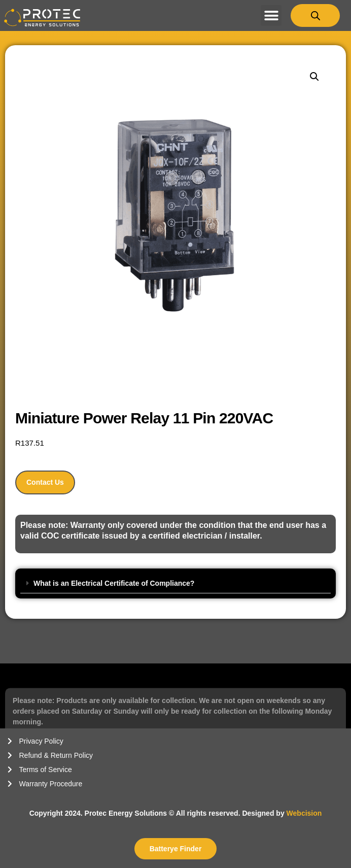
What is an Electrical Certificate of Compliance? (114, 583)
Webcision (304, 813)
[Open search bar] (315, 15)
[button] (271, 15)
